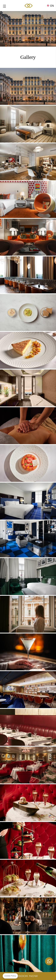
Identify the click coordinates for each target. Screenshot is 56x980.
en (52, 5)
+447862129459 (49, 961)
